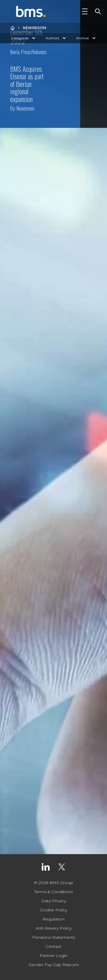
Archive (86, 38)
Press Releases (34, 52)
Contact (53, 946)
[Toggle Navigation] (85, 11)
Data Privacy (54, 901)
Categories (24, 38)
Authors (56, 38)
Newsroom (35, 28)
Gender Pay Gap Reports (54, 965)
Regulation (53, 919)
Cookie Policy (54, 910)
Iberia (15, 52)
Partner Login (53, 956)
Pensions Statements (54, 937)
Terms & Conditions (53, 892)
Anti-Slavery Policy (54, 928)
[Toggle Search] (97, 11)
